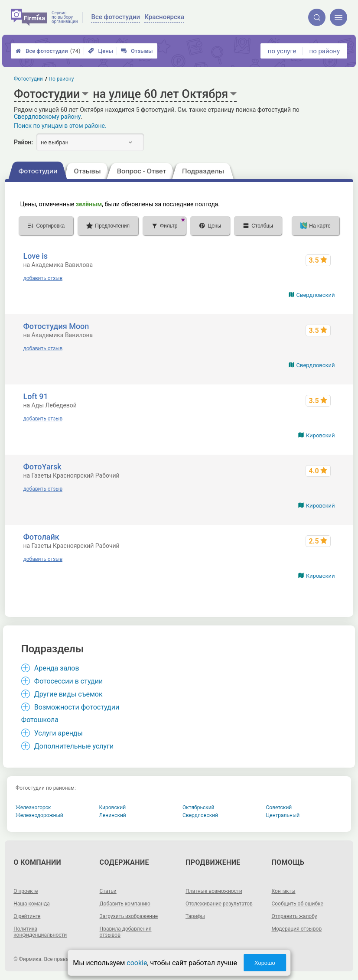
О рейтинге (27, 916)
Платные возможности (214, 891)
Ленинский (113, 815)
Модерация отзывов (296, 929)
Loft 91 (35, 396)
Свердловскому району (47, 117)
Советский (279, 807)
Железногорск (33, 807)
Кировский (321, 435)
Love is (35, 256)
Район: (23, 142)
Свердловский (316, 295)
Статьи (108, 891)
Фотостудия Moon (56, 326)
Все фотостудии (48, 51)
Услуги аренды (59, 733)
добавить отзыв (43, 278)
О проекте (26, 891)
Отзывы (137, 51)
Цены (101, 51)
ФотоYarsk (42, 467)
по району (325, 51)
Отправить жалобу (294, 916)
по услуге (282, 51)
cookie (137, 963)
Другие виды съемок (68, 694)
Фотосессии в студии (68, 681)
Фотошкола (40, 720)
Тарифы (195, 916)
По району (62, 79)
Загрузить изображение (129, 916)
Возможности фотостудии (77, 707)
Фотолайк (41, 537)
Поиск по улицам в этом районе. (60, 126)
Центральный (283, 815)
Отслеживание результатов (219, 904)
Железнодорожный (39, 815)
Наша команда (32, 904)
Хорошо (265, 963)
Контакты (283, 891)
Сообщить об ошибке (297, 904)
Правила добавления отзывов (126, 932)
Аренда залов (57, 668)
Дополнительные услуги (74, 746)
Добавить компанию (125, 904)
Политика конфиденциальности (40, 932)
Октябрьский (199, 807)
